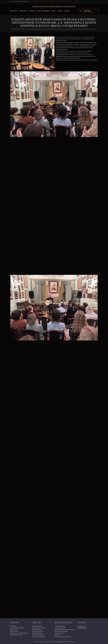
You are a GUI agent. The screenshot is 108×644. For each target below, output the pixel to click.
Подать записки (14, 631)
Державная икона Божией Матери (19, 633)
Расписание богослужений (17, 628)
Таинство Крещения (37, 626)
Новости (60, 11)
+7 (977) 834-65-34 (81, 626)
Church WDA (61, 642)
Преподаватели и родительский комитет (65, 630)
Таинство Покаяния (37, 630)
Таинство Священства (38, 635)
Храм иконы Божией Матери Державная (54, 7)
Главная (13, 29)
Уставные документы (60, 628)
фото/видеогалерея (60, 633)
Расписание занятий (60, 626)
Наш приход (13, 11)
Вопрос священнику (44, 11)
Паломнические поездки (16, 635)
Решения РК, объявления (61, 631)
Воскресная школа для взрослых (63, 637)
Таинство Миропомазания (39, 628)
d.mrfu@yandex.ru (82, 628)
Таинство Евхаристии (38, 631)
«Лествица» (32, 11)
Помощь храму (14, 630)
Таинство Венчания (37, 633)
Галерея (53, 11)
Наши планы (58, 635)
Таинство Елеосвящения (39, 637)
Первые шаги (23, 11)
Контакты (67, 11)
